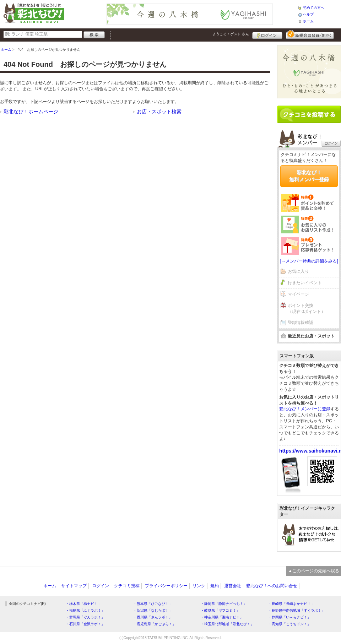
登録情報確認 (301, 323)
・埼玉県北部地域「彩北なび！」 (227, 624)
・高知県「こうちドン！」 (289, 624)
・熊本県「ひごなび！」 (153, 604)
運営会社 (233, 586)
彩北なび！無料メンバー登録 (309, 176)
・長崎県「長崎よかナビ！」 (291, 604)
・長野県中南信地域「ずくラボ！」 (297, 610)
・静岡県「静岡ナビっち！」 (224, 604)
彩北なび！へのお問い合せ (272, 586)
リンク (199, 586)
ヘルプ (308, 14)
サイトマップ (74, 586)
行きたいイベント (305, 283)
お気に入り (298, 271)
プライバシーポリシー (166, 586)
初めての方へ (314, 8)
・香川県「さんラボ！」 (153, 617)
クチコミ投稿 (127, 586)
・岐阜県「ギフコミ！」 (220, 610)
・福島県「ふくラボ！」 (85, 610)
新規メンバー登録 (310, 34)
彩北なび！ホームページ (31, 112)
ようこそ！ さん (231, 34)
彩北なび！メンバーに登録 (305, 409)
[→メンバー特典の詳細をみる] (309, 261)
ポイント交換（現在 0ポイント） (307, 309)
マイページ (298, 294)
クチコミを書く (309, 114)
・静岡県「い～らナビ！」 (289, 617)
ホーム (308, 21)
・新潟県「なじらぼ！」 (153, 610)
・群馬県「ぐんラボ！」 (85, 617)
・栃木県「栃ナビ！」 (83, 604)
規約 (215, 586)
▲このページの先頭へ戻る (314, 571)
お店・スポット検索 (159, 112)
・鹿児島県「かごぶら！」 (155, 624)
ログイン (267, 34)
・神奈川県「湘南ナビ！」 (222, 617)
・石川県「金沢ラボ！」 (85, 624)
